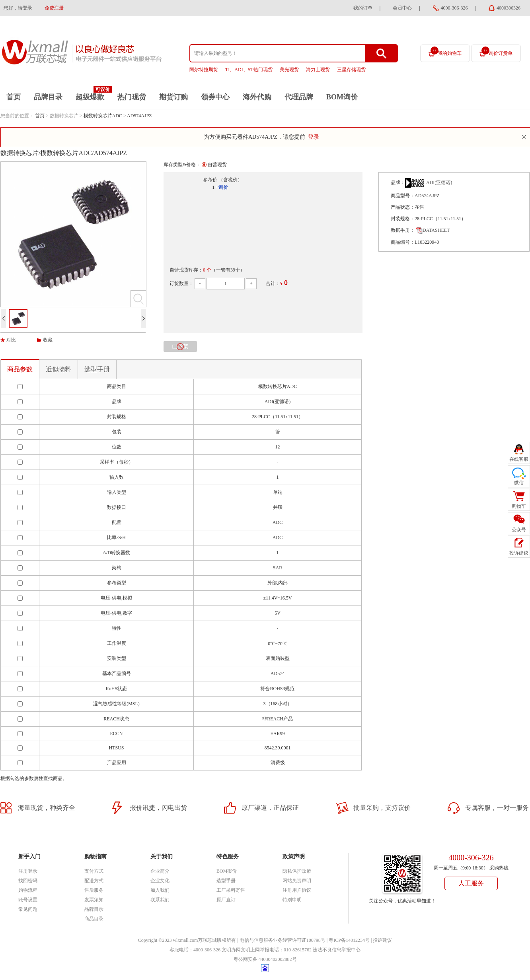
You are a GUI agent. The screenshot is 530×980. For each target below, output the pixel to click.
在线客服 (519, 459)
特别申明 (292, 900)
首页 (14, 97)
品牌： (398, 182)
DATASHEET (433, 230)
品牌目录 (48, 97)
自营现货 (217, 165)
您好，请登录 (18, 8)
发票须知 (94, 900)
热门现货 (132, 97)
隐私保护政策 (297, 871)
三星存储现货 (351, 70)
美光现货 (289, 70)
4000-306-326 (454, 8)
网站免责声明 (297, 881)
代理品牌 (299, 97)
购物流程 (28, 890)
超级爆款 (90, 97)
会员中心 (402, 8)
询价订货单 (497, 51)
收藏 (48, 340)
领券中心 (215, 97)
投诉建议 (382, 940)
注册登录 (28, 871)
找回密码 (28, 881)
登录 (314, 137)
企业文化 (160, 881)
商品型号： (403, 196)
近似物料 (58, 369)
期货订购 (173, 97)
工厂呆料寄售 (231, 890)
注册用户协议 (297, 890)
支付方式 (94, 871)
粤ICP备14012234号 (349, 940)
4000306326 (509, 8)
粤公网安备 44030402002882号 (265, 959)
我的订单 (363, 8)
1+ (215, 187)
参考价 (210, 180)
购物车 (519, 506)
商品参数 (20, 369)
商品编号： (403, 242)
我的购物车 (446, 51)
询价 (223, 187)
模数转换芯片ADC (103, 116)
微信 (519, 483)
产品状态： (403, 207)
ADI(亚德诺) (439, 182)
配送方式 (94, 881)
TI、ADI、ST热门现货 (249, 70)
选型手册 (97, 369)
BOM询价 (342, 97)
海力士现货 (318, 70)
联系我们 (160, 900)
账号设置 (28, 900)
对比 (11, 340)
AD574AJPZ (139, 116)
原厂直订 (226, 900)
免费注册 (54, 8)
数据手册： (403, 230)
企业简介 (160, 871)
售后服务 (94, 890)
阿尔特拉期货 (204, 70)
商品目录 (94, 919)
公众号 (519, 530)
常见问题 (28, 909)
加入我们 (160, 890)
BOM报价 (227, 871)
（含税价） (230, 180)
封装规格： (403, 219)
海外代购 (257, 97)
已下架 (180, 347)
